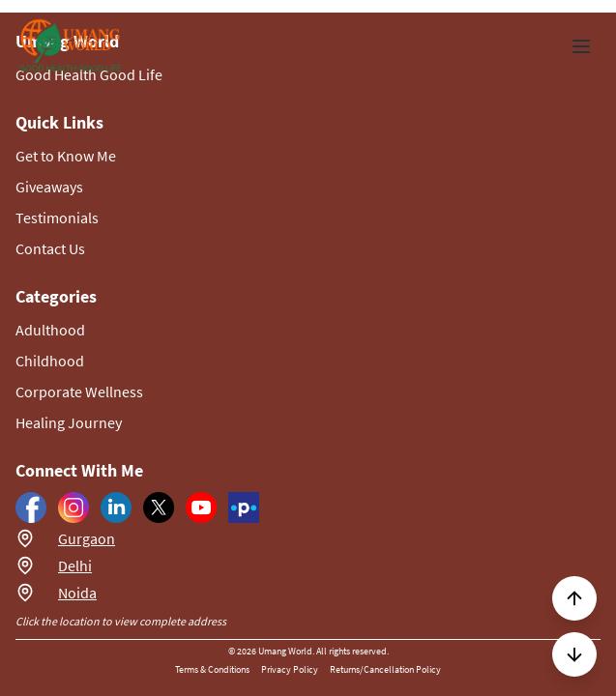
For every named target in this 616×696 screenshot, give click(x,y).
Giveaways (49, 187)
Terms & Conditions (212, 669)
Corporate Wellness (79, 391)
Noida (77, 593)
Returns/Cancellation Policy (385, 669)
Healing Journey (69, 422)
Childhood (50, 361)
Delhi (75, 565)
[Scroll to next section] (574, 654)
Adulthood (50, 330)
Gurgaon (87, 538)
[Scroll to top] (574, 598)
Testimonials (57, 217)
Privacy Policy (290, 669)
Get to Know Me (66, 156)
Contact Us (50, 248)
